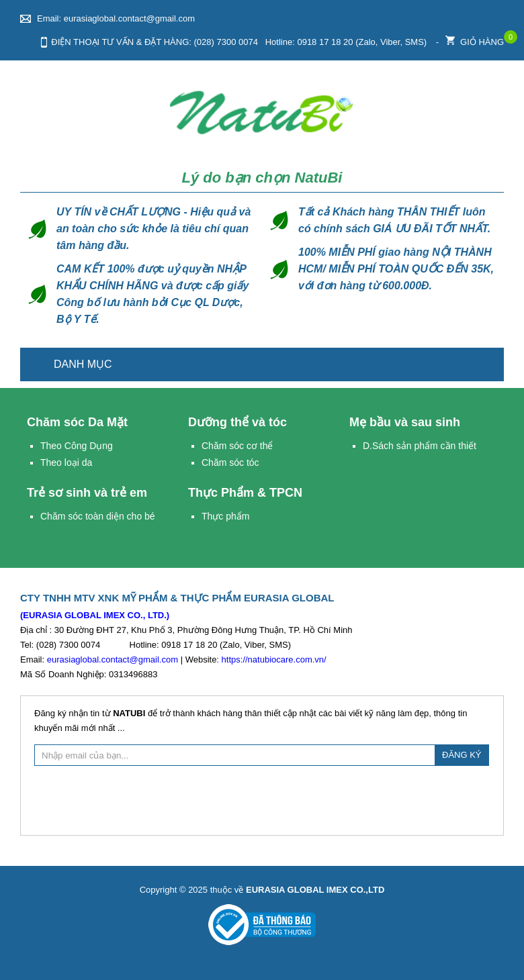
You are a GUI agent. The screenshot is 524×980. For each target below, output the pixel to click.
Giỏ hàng (475, 39)
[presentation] (262, 799)
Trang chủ (486, 364)
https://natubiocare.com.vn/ (274, 659)
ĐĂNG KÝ (462, 755)
